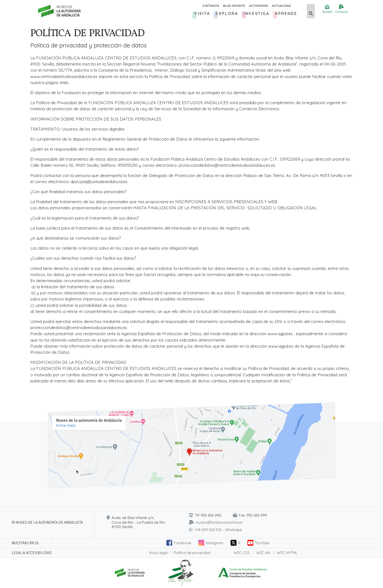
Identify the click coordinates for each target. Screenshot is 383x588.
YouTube (262, 543)
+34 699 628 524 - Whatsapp (218, 530)
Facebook (183, 543)
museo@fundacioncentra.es (219, 522)
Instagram (215, 543)
